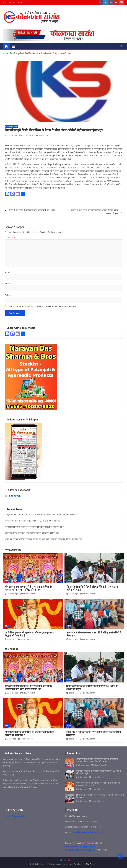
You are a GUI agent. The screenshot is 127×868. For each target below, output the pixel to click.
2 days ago (72, 594)
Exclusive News (11, 126)
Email (8, 284)
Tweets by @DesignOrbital (14, 816)
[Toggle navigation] (13, 46)
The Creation (92, 864)
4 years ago (11, 135)
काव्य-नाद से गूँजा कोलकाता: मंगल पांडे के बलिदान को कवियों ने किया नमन (32, 533)
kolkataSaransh (26, 135)
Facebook (15, 496)
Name (8, 272)
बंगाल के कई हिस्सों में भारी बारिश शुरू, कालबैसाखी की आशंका (32, 210)
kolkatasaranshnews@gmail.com (80, 850)
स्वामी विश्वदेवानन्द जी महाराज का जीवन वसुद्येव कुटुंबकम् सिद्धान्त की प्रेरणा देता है (34, 527)
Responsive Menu (122, 2)
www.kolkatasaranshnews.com (88, 832)
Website (8, 295)
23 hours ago (11, 594)
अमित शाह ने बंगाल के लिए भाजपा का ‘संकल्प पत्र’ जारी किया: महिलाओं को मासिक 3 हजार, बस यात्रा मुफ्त (43, 539)
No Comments (45, 135)
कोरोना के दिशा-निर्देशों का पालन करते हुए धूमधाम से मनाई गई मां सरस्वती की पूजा (94, 212)
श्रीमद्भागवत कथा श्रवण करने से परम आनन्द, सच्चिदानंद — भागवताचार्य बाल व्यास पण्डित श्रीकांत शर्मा (42, 515)
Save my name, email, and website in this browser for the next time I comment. (42, 306)
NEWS (7, 580)
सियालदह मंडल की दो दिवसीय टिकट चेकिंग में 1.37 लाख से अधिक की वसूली (33, 521)
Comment (10, 238)
